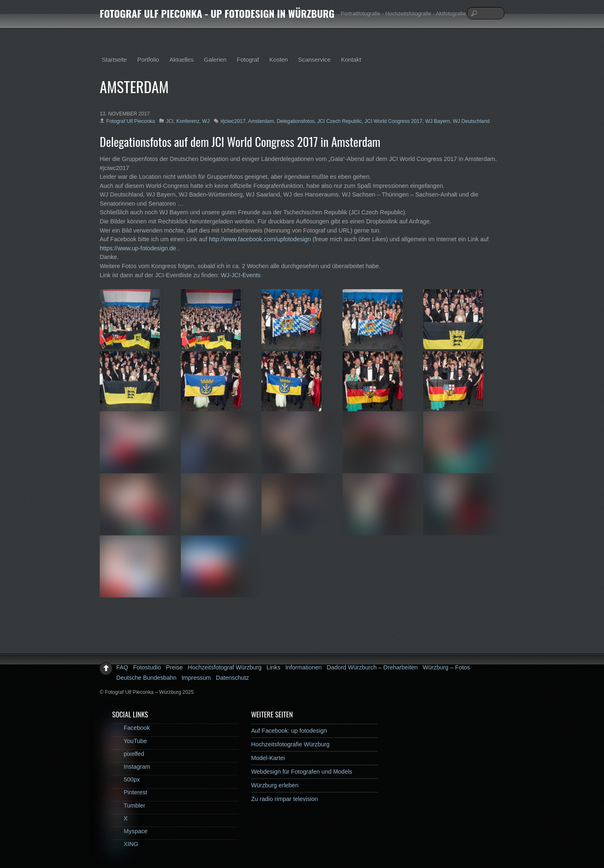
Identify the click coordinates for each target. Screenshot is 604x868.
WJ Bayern (438, 121)
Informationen (304, 667)
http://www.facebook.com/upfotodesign (260, 239)
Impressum (196, 678)
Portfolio (148, 60)
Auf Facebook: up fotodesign (289, 731)
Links (273, 667)
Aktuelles (182, 60)
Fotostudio (147, 667)
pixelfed (128, 754)
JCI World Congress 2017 (393, 121)
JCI (170, 121)
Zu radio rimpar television (285, 799)
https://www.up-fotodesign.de (138, 248)
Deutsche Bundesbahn (146, 678)
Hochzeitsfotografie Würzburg (290, 744)
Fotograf (248, 60)
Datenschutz (232, 678)
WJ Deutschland (471, 121)
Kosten (279, 60)
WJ (206, 121)
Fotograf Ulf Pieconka (131, 121)
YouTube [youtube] (129, 741)
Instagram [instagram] (131, 767)
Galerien (215, 60)
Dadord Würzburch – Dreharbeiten (372, 667)
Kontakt (351, 60)
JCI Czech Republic (339, 121)
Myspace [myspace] (130, 831)
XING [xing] (125, 844)
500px (126, 779)
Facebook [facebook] (131, 728)
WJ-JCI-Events (241, 275)
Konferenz (188, 121)
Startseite (114, 60)
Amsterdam (261, 121)
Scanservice (314, 60)
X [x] (120, 818)
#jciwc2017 (233, 121)
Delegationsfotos (296, 121)
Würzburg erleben (275, 785)
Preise (174, 667)
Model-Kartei (268, 758)
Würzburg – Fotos (446, 667)
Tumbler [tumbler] (129, 806)
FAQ (122, 667)
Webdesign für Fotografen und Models (302, 772)
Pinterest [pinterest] (130, 792)
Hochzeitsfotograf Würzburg (225, 667)
